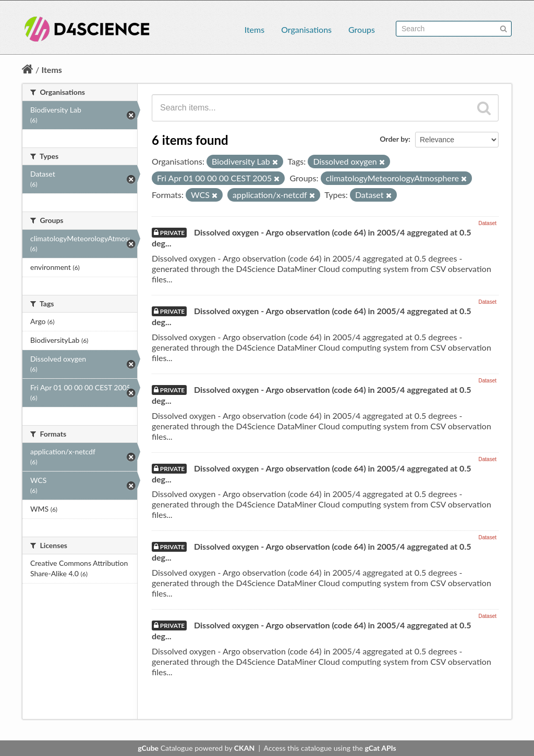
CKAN (244, 748)
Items (254, 29)
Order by (394, 139)
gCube (148, 748)
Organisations (306, 29)
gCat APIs (380, 748)
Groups (362, 29)
